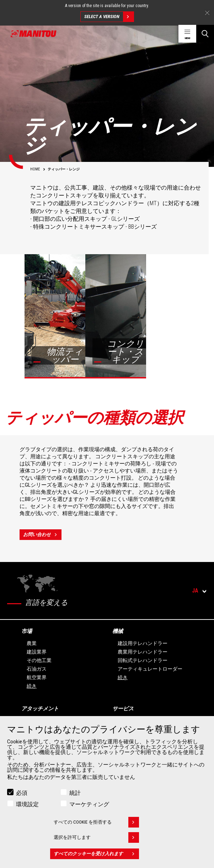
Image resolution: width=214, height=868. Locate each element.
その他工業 (39, 660)
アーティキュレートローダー (150, 669)
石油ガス (37, 669)
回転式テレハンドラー (143, 660)
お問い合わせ (42, 535)
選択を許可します (96, 837)
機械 (118, 631)
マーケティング (89, 804)
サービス (123, 709)
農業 (32, 643)
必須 (22, 793)
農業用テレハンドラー (143, 652)
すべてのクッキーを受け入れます (96, 854)
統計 (75, 793)
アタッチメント (40, 709)
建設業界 (37, 652)
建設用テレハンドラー (143, 643)
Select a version (109, 17)
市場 (27, 631)
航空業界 (37, 677)
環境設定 (27, 804)
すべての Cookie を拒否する (96, 822)
